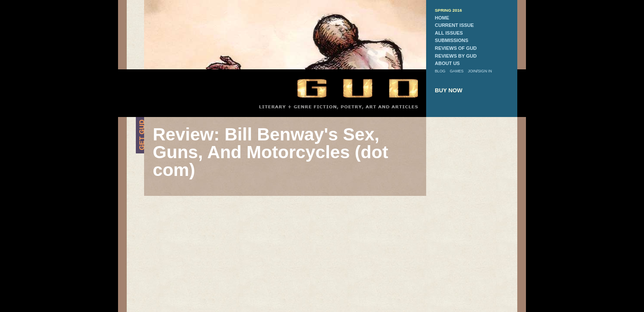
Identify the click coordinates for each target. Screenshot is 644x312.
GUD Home (350, 88)
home (442, 18)
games (457, 71)
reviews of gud (456, 48)
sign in (485, 71)
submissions (452, 40)
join (472, 71)
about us (447, 63)
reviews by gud (456, 56)
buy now (449, 90)
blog (440, 71)
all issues (449, 33)
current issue (454, 25)
